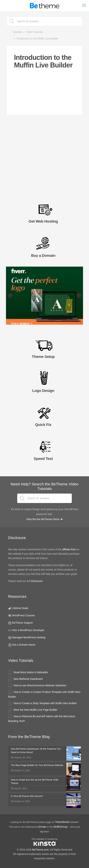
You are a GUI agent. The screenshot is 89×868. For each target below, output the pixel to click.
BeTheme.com (41, 850)
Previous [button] (10, 296)
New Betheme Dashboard (28, 679)
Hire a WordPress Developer (28, 630)
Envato (42, 827)
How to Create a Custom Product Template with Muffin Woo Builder (44, 694)
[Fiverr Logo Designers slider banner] (44, 296)
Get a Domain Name (24, 645)
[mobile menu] (84, 5)
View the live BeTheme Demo (44, 519)
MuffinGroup (61, 827)
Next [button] (79, 296)
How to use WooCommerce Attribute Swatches (40, 685)
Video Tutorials (34, 32)
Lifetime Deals (20, 608)
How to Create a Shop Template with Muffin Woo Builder (45, 703)
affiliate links (69, 549)
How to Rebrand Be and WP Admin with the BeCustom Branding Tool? (42, 719)
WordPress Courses (23, 615)
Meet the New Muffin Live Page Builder (36, 710)
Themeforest (62, 822)
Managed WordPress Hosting (29, 637)
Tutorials (17, 32)
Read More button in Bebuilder (31, 672)
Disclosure (37, 581)
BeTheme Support (22, 623)
